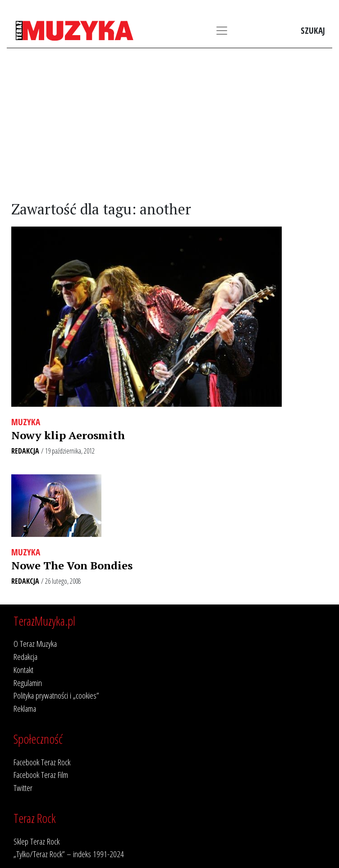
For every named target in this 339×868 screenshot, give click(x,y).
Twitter (23, 788)
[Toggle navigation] (222, 31)
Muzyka (26, 422)
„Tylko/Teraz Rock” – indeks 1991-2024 (69, 854)
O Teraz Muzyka (35, 643)
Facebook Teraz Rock (42, 762)
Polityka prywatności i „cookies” (56, 695)
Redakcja (25, 451)
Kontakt (23, 670)
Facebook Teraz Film (41, 775)
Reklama (25, 708)
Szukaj (313, 30)
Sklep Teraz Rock (37, 841)
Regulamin (28, 683)
